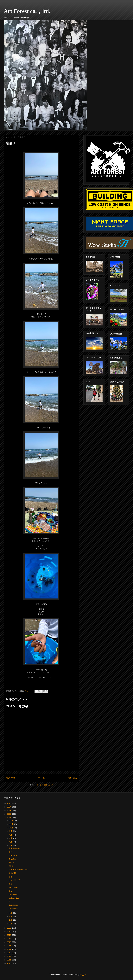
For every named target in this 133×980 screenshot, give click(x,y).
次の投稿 (10, 778)
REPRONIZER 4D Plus (18, 870)
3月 (11, 916)
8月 (11, 835)
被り (10, 891)
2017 (9, 939)
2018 (9, 935)
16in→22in (13, 894)
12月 (11, 821)
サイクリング (14, 880)
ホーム (41, 778)
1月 (11, 924)
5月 (11, 845)
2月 (11, 920)
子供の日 (12, 873)
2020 (9, 928)
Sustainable (13, 905)
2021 (9, 817)
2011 (9, 960)
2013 (9, 953)
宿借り (11, 863)
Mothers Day (14, 898)
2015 (9, 946)
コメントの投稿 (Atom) (44, 785)
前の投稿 (72, 778)
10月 (11, 828)
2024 (9, 807)
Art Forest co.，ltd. (27, 11)
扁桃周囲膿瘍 (14, 848)
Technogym (13, 909)
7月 (11, 838)
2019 (9, 932)
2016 (9, 942)
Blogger (83, 974)
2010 (9, 963)
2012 (9, 956)
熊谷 (10, 877)
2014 (9, 949)
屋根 (10, 884)
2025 (9, 803)
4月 (11, 913)
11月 (11, 824)
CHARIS (12, 859)
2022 (9, 814)
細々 (10, 852)
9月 (11, 831)
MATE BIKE (13, 887)
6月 (11, 842)
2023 (9, 811)
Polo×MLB (13, 856)
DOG (11, 866)
